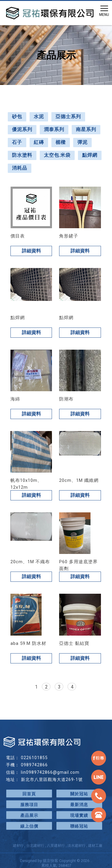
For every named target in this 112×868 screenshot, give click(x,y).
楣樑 (61, 142)
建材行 (18, 846)
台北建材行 (35, 846)
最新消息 (79, 805)
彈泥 (82, 142)
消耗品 (20, 168)
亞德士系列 (68, 117)
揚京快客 (50, 861)
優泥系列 (22, 129)
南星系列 (86, 129)
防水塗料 (22, 155)
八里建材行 (56, 846)
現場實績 (79, 815)
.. (91, 861)
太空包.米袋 (57, 155)
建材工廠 (95, 846)
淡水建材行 (76, 846)
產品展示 (29, 815)
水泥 (39, 117)
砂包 (17, 117)
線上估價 (29, 826)
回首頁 (29, 794)
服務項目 (29, 805)
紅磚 (39, 142)
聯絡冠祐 (79, 826)
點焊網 (90, 155)
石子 (17, 142)
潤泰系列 (54, 129)
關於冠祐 (79, 794)
